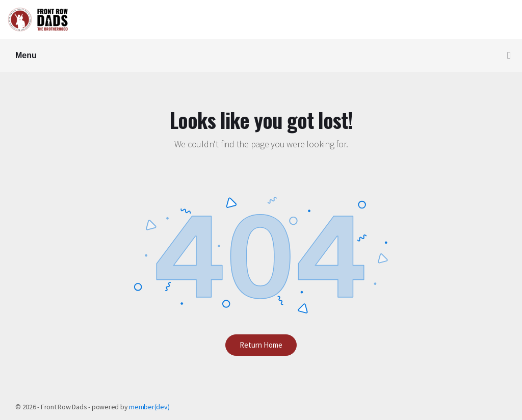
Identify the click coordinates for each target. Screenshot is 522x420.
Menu (263, 56)
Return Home (261, 345)
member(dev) (149, 407)
